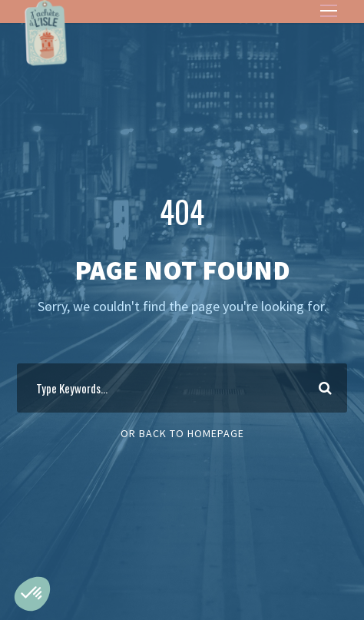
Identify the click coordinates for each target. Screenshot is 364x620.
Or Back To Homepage (182, 433)
